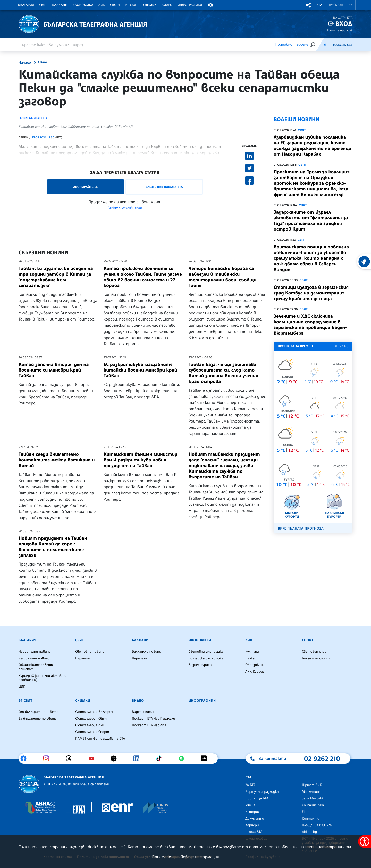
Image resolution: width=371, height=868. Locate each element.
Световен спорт (316, 652)
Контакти (311, 819)
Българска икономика (206, 658)
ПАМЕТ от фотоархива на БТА (100, 739)
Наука (250, 658)
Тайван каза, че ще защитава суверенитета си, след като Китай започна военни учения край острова (223, 373)
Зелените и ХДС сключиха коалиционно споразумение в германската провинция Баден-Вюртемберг (310, 325)
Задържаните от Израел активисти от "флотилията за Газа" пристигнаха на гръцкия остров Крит (311, 221)
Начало (25, 63)
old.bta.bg (310, 832)
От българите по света (39, 712)
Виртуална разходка (262, 792)
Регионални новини (34, 658)
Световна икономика (206, 652)
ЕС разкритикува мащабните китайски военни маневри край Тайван (140, 370)
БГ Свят (132, 5)
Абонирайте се (86, 187)
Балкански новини (146, 652)
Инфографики (190, 5)
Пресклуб (335, 5)
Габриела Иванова (33, 118)
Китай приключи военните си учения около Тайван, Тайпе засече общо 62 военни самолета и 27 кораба (143, 277)
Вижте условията (125, 208)
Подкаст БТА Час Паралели (153, 719)
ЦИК (22, 687)
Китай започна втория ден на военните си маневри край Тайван (54, 370)
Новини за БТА (257, 798)
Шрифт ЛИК (312, 785)
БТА (319, 5)
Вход (344, 24)
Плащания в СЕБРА (317, 825)
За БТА (250, 785)
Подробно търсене (292, 44)
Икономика (83, 5)
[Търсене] (313, 44)
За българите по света (38, 719)
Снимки (150, 5)
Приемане (161, 857)
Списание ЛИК (313, 805)
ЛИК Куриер (255, 672)
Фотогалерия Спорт (92, 732)
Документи (255, 819)
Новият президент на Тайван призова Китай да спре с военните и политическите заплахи (53, 547)
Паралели (83, 658)
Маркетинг (311, 792)
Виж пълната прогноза (301, 529)
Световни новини (90, 652)
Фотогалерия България (94, 712)
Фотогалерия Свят (91, 719)
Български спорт (316, 658)
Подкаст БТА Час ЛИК (149, 725)
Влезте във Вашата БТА (164, 187)
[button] (210, 5)
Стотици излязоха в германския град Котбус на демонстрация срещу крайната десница (311, 293)
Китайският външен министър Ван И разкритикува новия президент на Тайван (141, 460)
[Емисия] (325, 45)
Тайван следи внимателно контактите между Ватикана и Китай (57, 460)
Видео (167, 5)
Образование (256, 665)
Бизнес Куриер (200, 665)
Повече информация (200, 857)
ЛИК (102, 5)
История (252, 812)
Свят (43, 5)
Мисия (250, 805)
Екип (306, 812)
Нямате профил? (340, 30)
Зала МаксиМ (312, 798)
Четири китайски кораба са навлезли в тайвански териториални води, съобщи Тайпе (222, 277)
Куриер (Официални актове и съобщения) (43, 678)
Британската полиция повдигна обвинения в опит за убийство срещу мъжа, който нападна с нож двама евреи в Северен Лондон (311, 258)
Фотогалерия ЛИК (90, 725)
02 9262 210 (322, 759)
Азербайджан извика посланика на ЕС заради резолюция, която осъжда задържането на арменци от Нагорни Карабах (312, 146)
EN (351, 5)
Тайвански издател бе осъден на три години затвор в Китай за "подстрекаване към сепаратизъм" (56, 277)
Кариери (252, 825)
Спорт (115, 5)
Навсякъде (343, 45)
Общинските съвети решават (36, 667)
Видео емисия (143, 712)
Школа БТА (254, 832)
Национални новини (35, 652)
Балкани (60, 5)
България (26, 5)
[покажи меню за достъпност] (365, 841)
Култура (252, 652)
